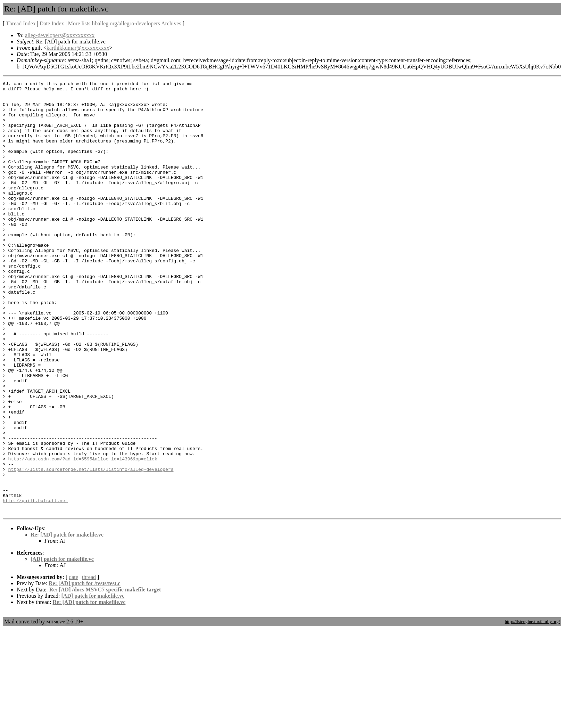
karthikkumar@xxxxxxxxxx (78, 48)
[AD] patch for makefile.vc (62, 645)
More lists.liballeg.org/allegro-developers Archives (125, 23)
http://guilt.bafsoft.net (35, 585)
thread (89, 664)
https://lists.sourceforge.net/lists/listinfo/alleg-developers (91, 547)
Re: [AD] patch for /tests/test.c (84, 670)
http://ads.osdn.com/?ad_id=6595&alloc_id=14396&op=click (83, 535)
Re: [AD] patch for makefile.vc (67, 621)
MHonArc (55, 708)
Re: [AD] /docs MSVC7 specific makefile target (105, 676)
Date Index (52, 23)
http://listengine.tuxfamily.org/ (532, 708)
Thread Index (21, 23)
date (73, 664)
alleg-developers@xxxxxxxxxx (60, 35)
